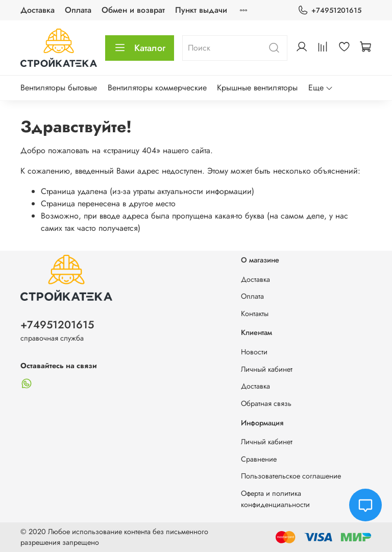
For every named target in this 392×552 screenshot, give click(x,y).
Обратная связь (266, 403)
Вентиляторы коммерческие (157, 88)
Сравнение (259, 459)
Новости (254, 352)
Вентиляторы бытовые (59, 88)
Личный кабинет (267, 369)
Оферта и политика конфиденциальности (275, 499)
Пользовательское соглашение (291, 476)
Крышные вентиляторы (257, 88)
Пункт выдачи (201, 10)
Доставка (38, 10)
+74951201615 (329, 10)
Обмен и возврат (133, 10)
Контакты (255, 314)
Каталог (140, 48)
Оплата (78, 10)
